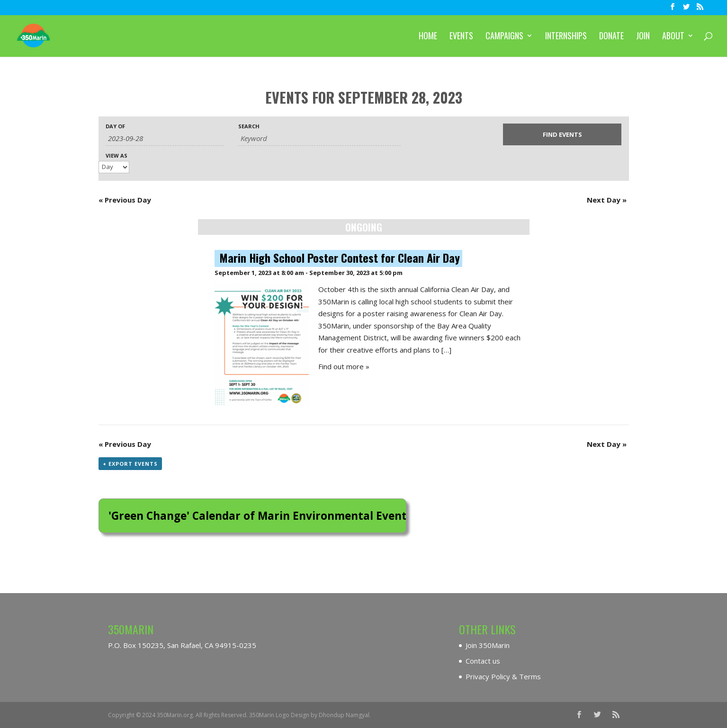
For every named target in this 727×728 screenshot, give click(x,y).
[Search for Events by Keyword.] (319, 138)
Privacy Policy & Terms (503, 676)
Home (428, 37)
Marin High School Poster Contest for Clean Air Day (340, 258)
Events (461, 37)
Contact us (483, 661)
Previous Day (125, 200)
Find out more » (344, 366)
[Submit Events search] (562, 134)
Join (643, 37)
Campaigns (504, 37)
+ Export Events (130, 464)
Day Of (115, 126)
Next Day (607, 200)
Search (249, 126)
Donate (611, 37)
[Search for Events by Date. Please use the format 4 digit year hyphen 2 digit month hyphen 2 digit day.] (165, 138)
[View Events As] (114, 167)
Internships (566, 37)
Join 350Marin (488, 645)
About (673, 37)
